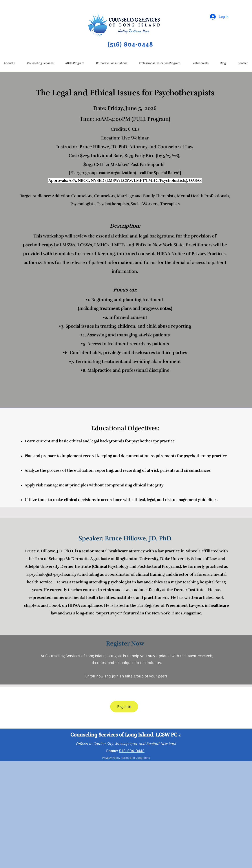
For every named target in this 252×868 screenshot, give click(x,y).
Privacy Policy (112, 758)
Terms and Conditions (136, 758)
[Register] (124, 707)
